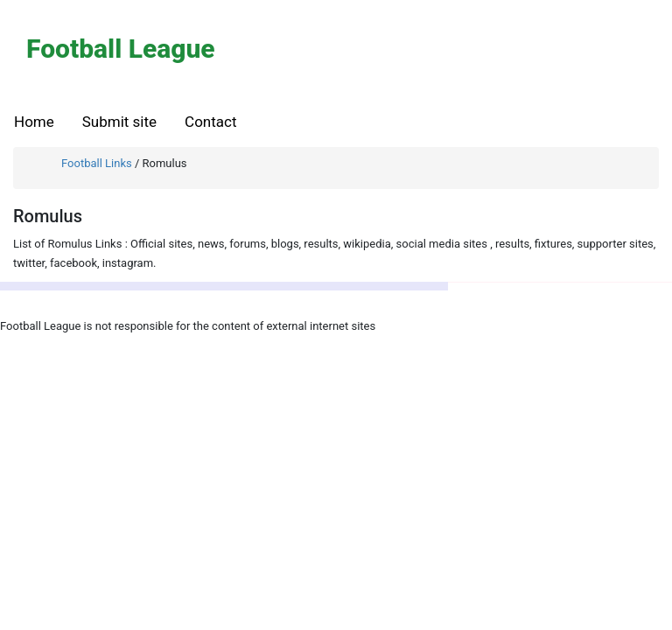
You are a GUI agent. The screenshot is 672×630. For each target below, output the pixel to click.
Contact (210, 122)
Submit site (119, 122)
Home (34, 122)
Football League (121, 49)
